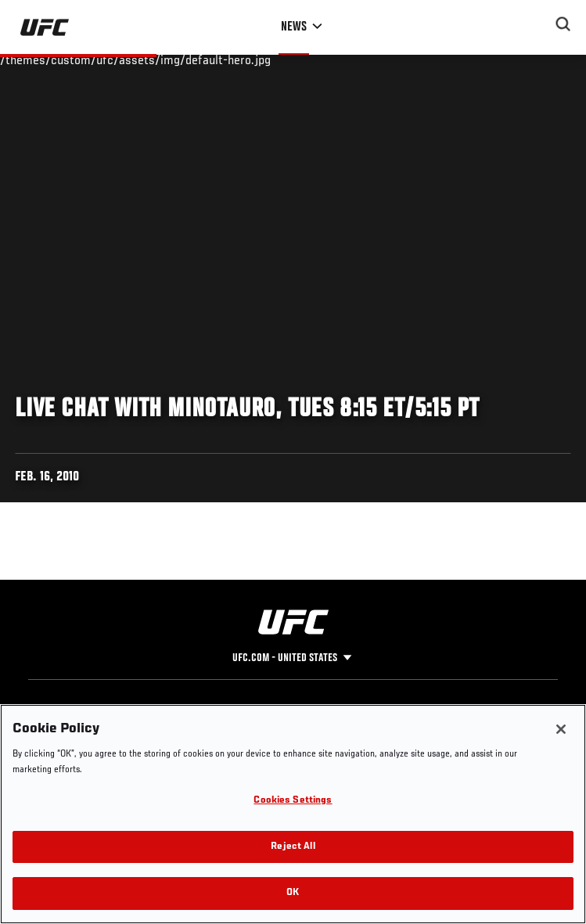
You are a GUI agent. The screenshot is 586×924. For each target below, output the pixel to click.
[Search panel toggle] (563, 24)
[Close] (561, 729)
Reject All (293, 847)
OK (293, 893)
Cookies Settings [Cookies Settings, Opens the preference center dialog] (293, 801)
